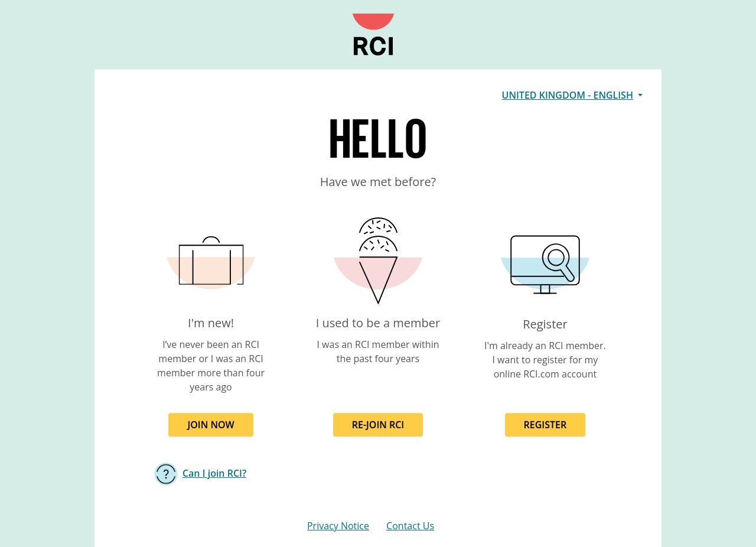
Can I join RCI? (214, 473)
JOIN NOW (211, 425)
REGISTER (545, 425)
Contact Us (410, 526)
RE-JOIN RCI (378, 425)
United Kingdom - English (568, 95)
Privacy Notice (338, 526)
